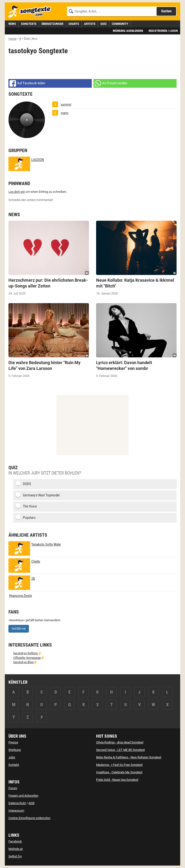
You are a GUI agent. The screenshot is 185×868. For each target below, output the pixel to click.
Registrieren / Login (163, 31)
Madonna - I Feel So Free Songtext (119, 765)
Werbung (15, 750)
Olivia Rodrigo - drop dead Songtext (120, 742)
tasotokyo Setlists (26, 653)
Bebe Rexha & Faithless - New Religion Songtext (129, 757)
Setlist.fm (15, 856)
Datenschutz (17, 803)
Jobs (12, 757)
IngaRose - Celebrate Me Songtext (119, 772)
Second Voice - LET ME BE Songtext (120, 750)
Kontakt (14, 765)
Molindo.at (16, 849)
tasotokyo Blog (23, 662)
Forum (13, 788)
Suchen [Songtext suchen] (166, 11)
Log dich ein (17, 192)
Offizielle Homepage (27, 658)
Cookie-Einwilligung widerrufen (29, 818)
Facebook (15, 841)
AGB (31, 803)
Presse (13, 742)
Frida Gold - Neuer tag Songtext (117, 780)
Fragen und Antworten (23, 796)
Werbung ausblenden (128, 31)
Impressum (16, 811)
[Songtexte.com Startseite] (31, 12)
